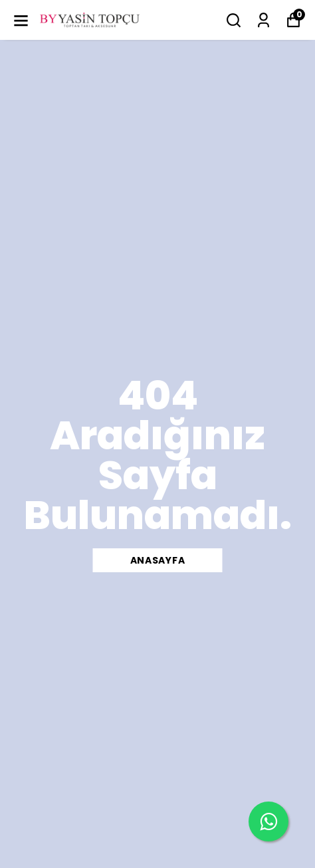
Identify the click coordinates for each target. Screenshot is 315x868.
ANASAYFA (158, 560)
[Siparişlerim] (263, 20)
